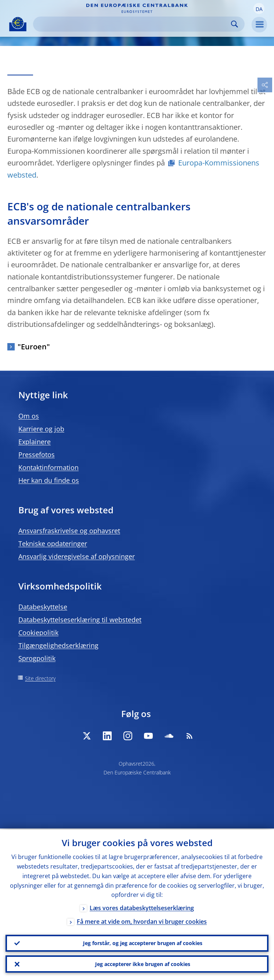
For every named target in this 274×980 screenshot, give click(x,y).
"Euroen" (34, 347)
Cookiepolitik (38, 632)
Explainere (35, 442)
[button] (259, 8)
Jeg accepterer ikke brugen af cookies (143, 964)
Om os (29, 416)
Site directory (40, 678)
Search (235, 24)
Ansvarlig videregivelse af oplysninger (77, 556)
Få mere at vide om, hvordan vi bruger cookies (142, 921)
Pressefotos (37, 455)
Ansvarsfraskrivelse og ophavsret (69, 531)
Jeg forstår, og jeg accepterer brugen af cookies (143, 942)
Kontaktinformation (48, 467)
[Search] (133, 24)
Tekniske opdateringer (53, 544)
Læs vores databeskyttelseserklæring (142, 907)
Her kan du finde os (49, 480)
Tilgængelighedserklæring (58, 645)
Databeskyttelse (43, 607)
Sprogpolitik (37, 658)
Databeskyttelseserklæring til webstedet (80, 620)
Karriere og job (41, 429)
